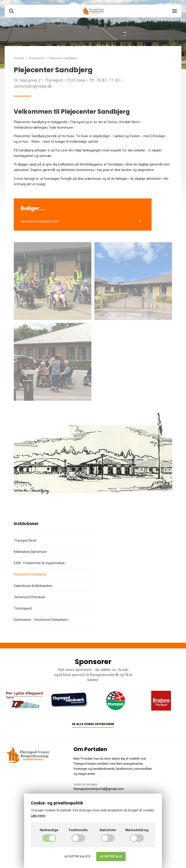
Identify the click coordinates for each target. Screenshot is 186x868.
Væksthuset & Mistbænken (33, 586)
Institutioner (36, 58)
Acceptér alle (111, 856)
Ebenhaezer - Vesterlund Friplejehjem (41, 620)
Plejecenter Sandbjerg (30, 574)
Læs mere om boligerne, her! (81, 221)
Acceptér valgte (77, 856)
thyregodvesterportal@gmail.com (99, 789)
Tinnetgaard (23, 608)
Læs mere (38, 816)
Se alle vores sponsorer (93, 724)
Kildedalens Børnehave (30, 552)
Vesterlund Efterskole (30, 597)
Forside (19, 58)
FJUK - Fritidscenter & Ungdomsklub (39, 563)
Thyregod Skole (25, 540)
